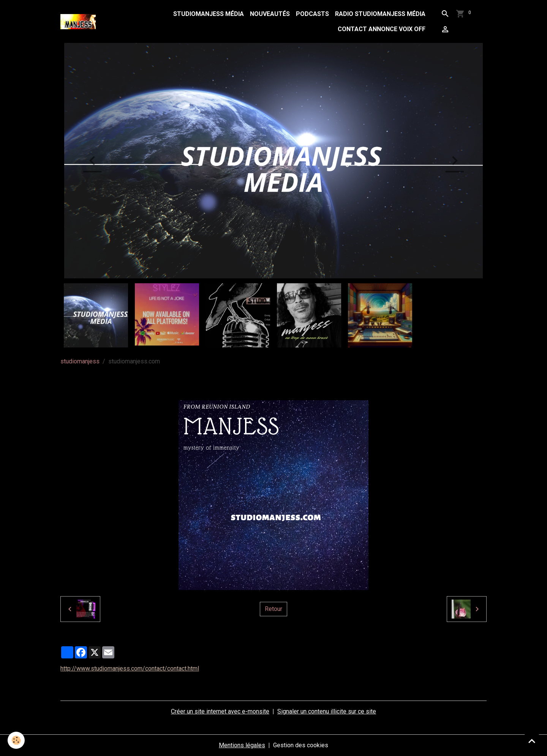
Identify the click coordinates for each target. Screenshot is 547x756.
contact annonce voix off (382, 29)
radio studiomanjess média (380, 14)
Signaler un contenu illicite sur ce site (327, 711)
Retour (273, 609)
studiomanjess (80, 361)
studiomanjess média (209, 14)
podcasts (312, 14)
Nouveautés (270, 14)
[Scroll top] (532, 741)
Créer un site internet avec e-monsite (220, 711)
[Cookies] (16, 740)
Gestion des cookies (301, 745)
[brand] (80, 22)
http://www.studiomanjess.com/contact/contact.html (130, 668)
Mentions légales (242, 745)
